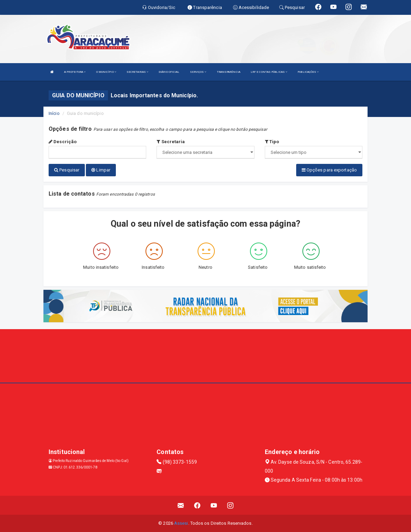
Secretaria (171, 142)
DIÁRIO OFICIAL (169, 72)
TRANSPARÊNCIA (229, 72)
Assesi (181, 523)
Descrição (63, 142)
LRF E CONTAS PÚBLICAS (269, 72)
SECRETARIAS (137, 72)
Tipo (272, 142)
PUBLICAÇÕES (308, 72)
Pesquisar (67, 170)
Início (54, 113)
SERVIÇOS (198, 72)
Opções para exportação (329, 170)
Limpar (101, 170)
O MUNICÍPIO (106, 72)
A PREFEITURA (75, 72)
